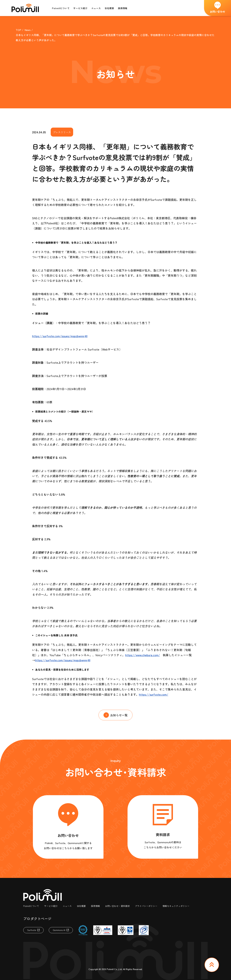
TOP (18, 30)
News (28, 30)
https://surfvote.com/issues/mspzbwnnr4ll (60, 336)
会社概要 (81, 906)
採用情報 (95, 906)
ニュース (67, 906)
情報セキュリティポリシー (176, 906)
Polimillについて (31, 906)
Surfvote (32, 930)
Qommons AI (59, 930)
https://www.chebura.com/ (143, 655)
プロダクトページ (37, 918)
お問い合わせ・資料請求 (117, 906)
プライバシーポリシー (146, 906)
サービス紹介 (51, 906)
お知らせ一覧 (119, 715)
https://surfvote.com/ (154, 694)
